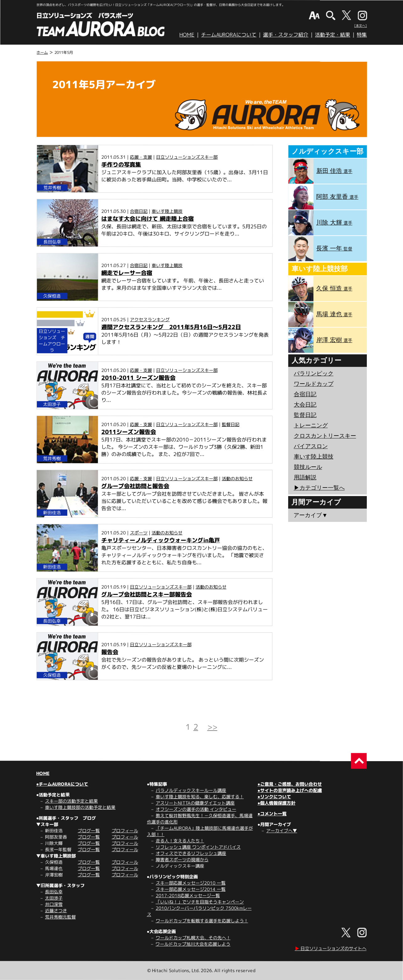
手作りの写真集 (121, 165)
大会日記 (305, 405)
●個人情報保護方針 (276, 803)
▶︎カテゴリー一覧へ (319, 488)
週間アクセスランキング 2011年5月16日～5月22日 (171, 327)
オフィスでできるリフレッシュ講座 (191, 853)
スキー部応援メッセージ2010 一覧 (191, 883)
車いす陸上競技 (167, 211)
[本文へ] (361, 26)
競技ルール (308, 467)
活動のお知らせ (237, 479)
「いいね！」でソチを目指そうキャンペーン (200, 902)
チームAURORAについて (229, 35)
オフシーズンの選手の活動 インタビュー (196, 809)
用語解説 (305, 477)
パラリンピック (314, 373)
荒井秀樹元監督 (60, 917)
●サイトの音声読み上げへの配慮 (289, 790)
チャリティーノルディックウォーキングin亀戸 (161, 540)
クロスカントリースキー (325, 436)
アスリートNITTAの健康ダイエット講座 (195, 803)
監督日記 (231, 424)
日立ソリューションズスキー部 (187, 157)
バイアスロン (311, 446)
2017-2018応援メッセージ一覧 (188, 895)
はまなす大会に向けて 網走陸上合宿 (148, 219)
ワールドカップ (314, 384)
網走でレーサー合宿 (127, 273)
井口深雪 (54, 904)
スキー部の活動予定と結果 (71, 801)
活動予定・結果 (333, 35)
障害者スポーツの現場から (182, 860)
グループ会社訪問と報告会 (135, 486)
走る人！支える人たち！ (180, 841)
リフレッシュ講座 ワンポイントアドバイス (198, 847)
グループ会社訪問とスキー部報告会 (147, 594)
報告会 (110, 652)
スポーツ (139, 533)
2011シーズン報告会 (129, 432)
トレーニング (311, 425)
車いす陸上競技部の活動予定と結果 (80, 807)
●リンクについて (274, 797)
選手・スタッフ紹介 (286, 35)
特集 (362, 35)
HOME (187, 35)
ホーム (42, 52)
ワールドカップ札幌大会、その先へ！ (193, 938)
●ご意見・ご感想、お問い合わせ (290, 784)
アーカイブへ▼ (282, 831)
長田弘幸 (54, 892)
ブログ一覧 (89, 831)
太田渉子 (54, 898)
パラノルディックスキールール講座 (191, 790)
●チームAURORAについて (62, 784)
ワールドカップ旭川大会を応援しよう (193, 944)
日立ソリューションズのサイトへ (331, 948)
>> (212, 727)
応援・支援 (141, 157)
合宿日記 (139, 211)
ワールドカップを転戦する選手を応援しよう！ (202, 921)
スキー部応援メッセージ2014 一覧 (191, 889)
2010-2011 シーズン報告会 (138, 378)
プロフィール (125, 831)
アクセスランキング (150, 319)
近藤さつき (56, 911)
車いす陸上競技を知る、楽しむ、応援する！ (200, 797)
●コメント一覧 (272, 814)
